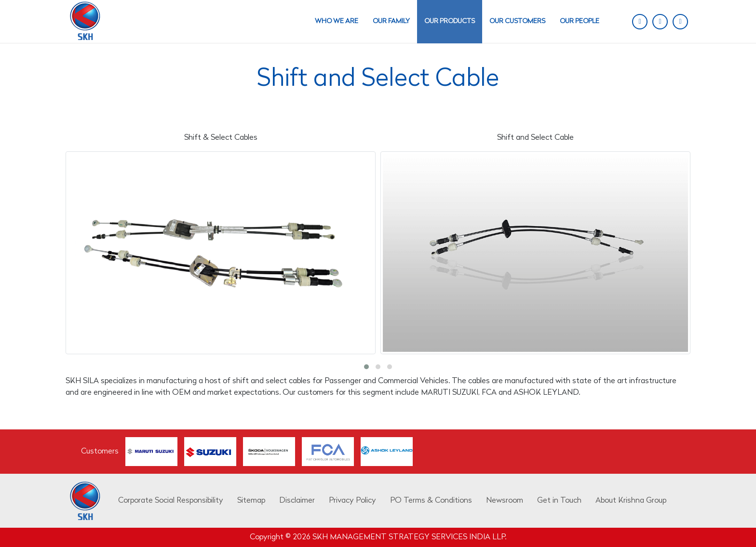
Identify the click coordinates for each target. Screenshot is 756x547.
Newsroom (505, 501)
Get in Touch (559, 501)
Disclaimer (297, 501)
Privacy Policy (352, 501)
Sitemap (251, 501)
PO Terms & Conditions (431, 501)
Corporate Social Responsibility (171, 501)
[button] (366, 367)
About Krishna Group (631, 501)
